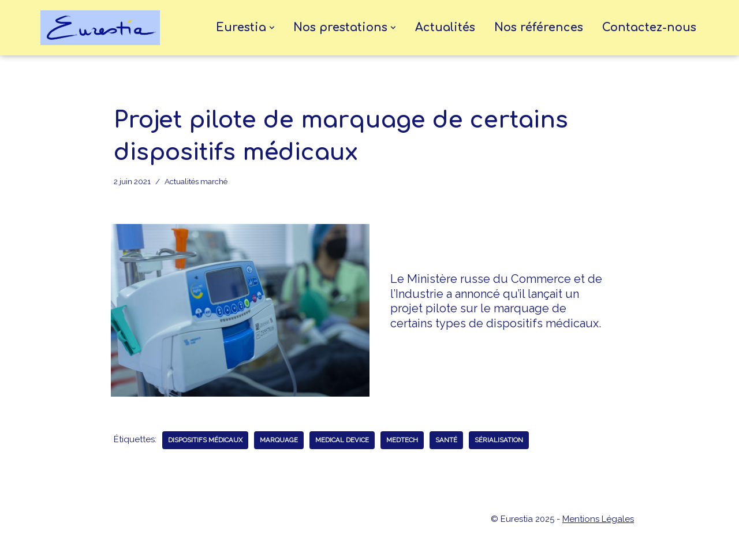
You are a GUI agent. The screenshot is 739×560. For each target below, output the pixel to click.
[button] (272, 28)
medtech (402, 440)
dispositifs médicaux (205, 440)
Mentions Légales (598, 519)
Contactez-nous (649, 28)
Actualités (445, 28)
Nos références (539, 28)
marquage (279, 440)
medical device (342, 440)
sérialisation (499, 440)
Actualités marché (196, 181)
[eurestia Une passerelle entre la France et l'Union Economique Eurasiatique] (103, 28)
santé (446, 440)
